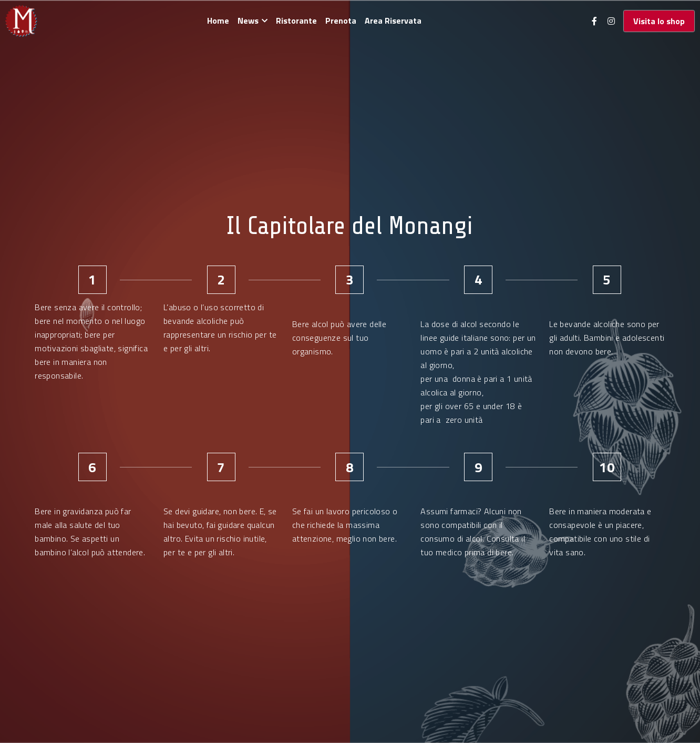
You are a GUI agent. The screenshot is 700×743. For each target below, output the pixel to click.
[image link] (21, 20)
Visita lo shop (659, 21)
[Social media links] (594, 21)
